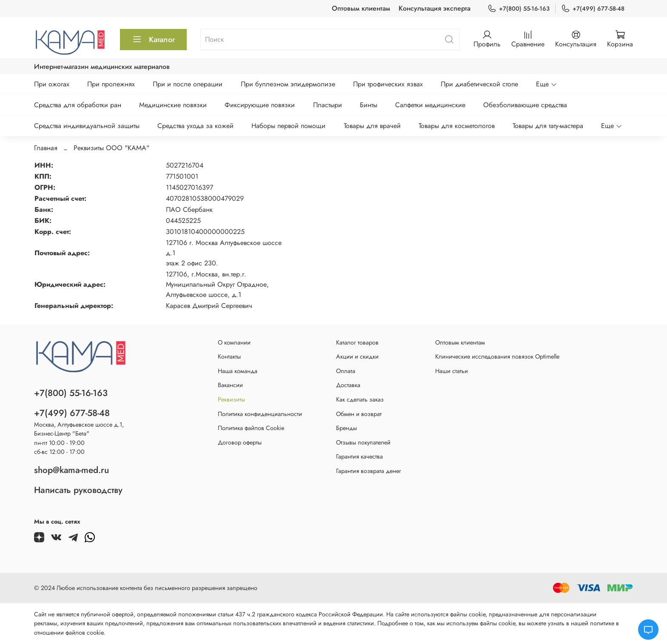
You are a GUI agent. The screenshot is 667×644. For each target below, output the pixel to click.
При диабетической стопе (479, 84)
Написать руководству (78, 490)
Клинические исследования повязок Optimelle (497, 356)
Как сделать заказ (360, 399)
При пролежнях (111, 84)
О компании (234, 342)
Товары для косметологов (457, 126)
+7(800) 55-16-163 (519, 9)
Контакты (229, 356)
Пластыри (328, 105)
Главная (46, 148)
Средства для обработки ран (78, 105)
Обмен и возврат (359, 414)
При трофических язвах (388, 84)
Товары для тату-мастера (548, 126)
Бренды (346, 428)
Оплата (346, 371)
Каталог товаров (357, 342)
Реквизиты (231, 399)
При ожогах (52, 84)
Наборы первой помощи (288, 126)
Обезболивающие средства (525, 105)
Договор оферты (240, 442)
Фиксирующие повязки (260, 105)
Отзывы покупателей (363, 442)
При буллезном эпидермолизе (288, 84)
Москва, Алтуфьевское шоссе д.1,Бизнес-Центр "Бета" (79, 429)
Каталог (153, 40)
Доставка (348, 385)
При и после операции (188, 84)
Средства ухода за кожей (195, 126)
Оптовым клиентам (361, 8)
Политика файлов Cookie (251, 428)
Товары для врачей (372, 126)
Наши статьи (452, 371)
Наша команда (238, 371)
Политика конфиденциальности (260, 414)
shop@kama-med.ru (71, 470)
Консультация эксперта (435, 8)
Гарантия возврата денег (369, 471)
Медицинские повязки (173, 105)
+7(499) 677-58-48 (593, 9)
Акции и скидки (357, 356)
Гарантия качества (359, 456)
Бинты (369, 105)
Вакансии (230, 385)
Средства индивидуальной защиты (87, 126)
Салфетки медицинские (430, 105)
